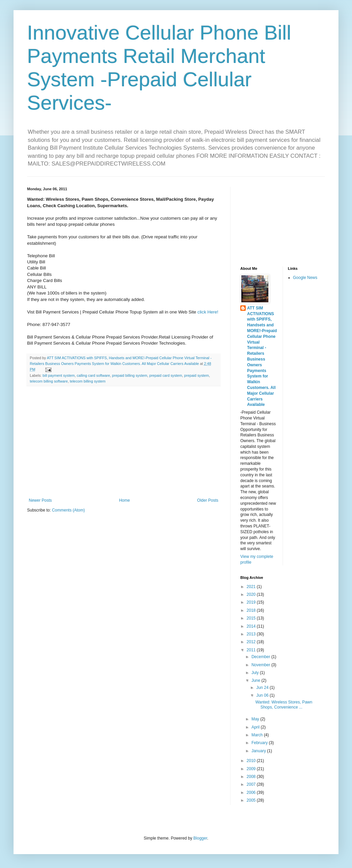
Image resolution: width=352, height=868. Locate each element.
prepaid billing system (130, 375)
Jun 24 (263, 688)
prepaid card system (166, 375)
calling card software (93, 375)
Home (125, 500)
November (261, 665)
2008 (252, 777)
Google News (305, 278)
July (256, 673)
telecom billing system (88, 381)
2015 (252, 618)
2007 (252, 784)
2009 (252, 769)
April (256, 727)
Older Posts (208, 500)
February (260, 743)
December (261, 657)
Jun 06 (263, 695)
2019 (252, 602)
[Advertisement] (124, 442)
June (256, 680)
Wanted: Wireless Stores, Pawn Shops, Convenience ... (284, 704)
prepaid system (196, 375)
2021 (252, 587)
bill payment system (59, 375)
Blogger (200, 838)
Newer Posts (40, 500)
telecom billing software (49, 381)
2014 (252, 626)
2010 (252, 761)
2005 (252, 800)
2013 (252, 634)
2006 (252, 793)
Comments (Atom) (68, 510)
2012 (252, 642)
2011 (252, 650)
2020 (252, 594)
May (256, 719)
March (258, 735)
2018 (252, 610)
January (259, 751)
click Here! (208, 312)
